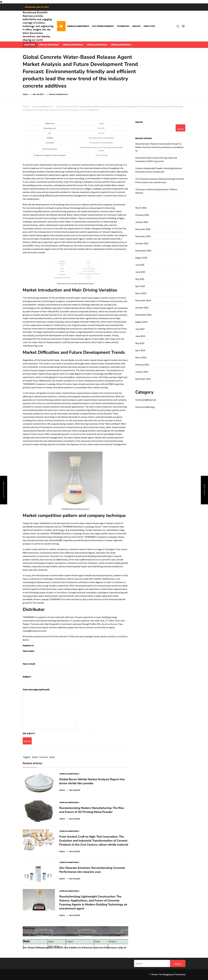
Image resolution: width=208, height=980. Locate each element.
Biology (136, 26)
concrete (43, 757)
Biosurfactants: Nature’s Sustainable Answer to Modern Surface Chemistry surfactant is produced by (159, 147)
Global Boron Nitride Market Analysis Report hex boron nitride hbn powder (92, 781)
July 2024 (140, 329)
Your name (51, 653)
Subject (51, 679)
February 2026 (142, 215)
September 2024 (143, 315)
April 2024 (140, 350)
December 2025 (143, 229)
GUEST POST (149, 26)
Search (139, 122)
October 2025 (142, 243)
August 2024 (141, 322)
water (52, 757)
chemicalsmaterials (49, 45)
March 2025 (141, 293)
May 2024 (140, 343)
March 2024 (141, 357)
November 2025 (143, 236)
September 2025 (143, 251)
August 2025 (141, 258)
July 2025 (140, 265)
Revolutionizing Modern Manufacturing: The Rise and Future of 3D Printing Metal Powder (92, 810)
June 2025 (140, 272)
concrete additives (57, 627)
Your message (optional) (49, 709)
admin (26, 94)
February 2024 (142, 365)
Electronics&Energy (103, 26)
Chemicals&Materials (78, 26)
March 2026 (141, 208)
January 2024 (142, 372)
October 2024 (142, 308)
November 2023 (143, 379)
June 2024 (140, 336)
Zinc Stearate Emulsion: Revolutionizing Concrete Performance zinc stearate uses (92, 870)
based (35, 757)
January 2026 (142, 222)
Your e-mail (51, 666)
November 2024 (143, 300)
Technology (123, 26)
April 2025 (140, 286)
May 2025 (140, 279)
